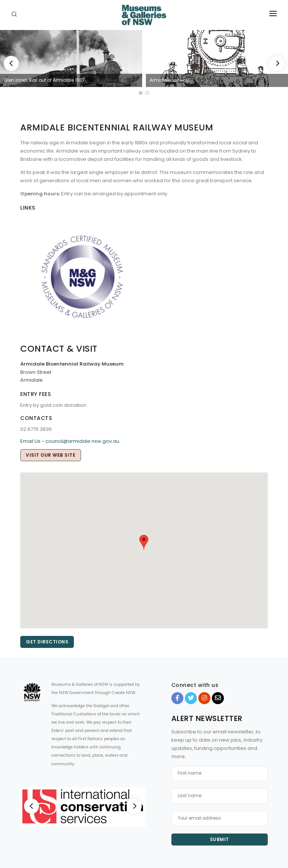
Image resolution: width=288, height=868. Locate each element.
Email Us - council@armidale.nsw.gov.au (70, 441)
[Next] (277, 63)
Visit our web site (51, 455)
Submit (220, 839)
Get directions (47, 642)
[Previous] (11, 63)
